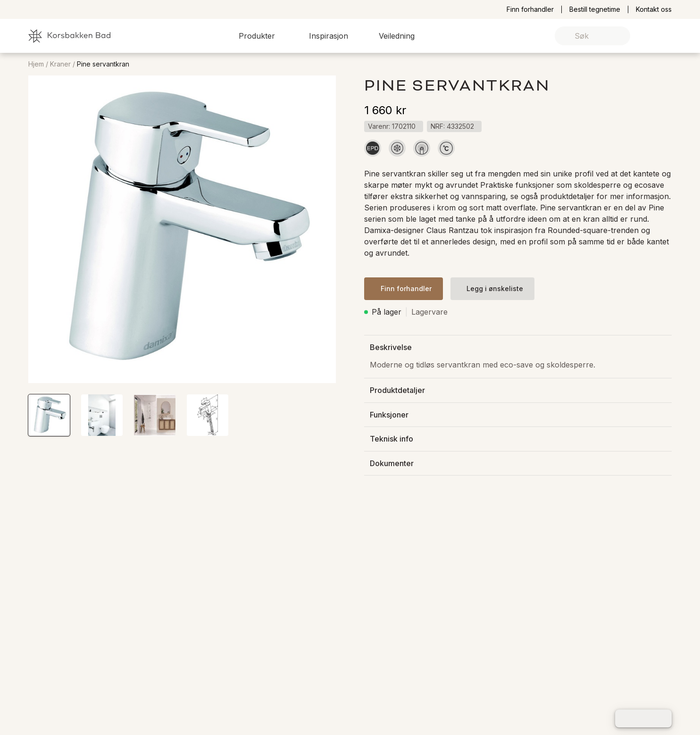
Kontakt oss (654, 9)
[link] (650, 36)
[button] (262, 36)
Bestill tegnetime (595, 9)
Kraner (60, 64)
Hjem (36, 64)
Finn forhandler (530, 9)
